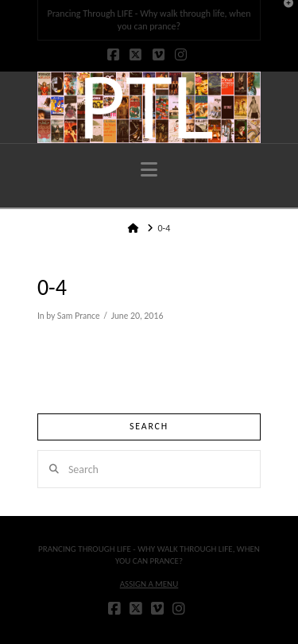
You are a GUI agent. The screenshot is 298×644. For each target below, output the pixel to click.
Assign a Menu (149, 584)
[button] (149, 170)
